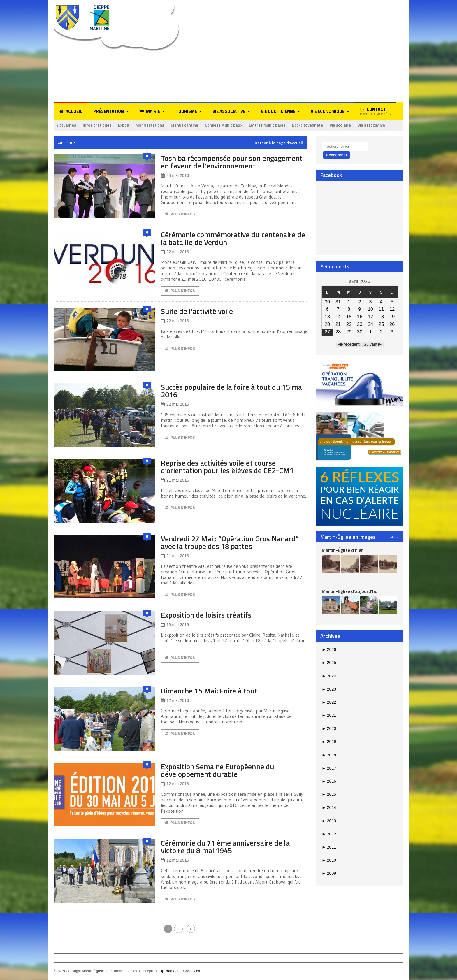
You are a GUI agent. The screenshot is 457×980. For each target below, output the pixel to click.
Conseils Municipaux (225, 125)
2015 (329, 795)
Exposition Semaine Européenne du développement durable (218, 771)
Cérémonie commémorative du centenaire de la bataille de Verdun (230, 239)
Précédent (350, 344)
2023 (329, 689)
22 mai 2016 (175, 252)
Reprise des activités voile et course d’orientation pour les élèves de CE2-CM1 (228, 467)
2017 (329, 768)
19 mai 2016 (175, 625)
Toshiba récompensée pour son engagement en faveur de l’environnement (233, 162)
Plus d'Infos (180, 215)
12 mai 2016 (175, 701)
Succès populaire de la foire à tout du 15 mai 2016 (227, 391)
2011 (329, 847)
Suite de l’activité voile (198, 311)
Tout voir (393, 537)
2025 (329, 663)
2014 (329, 808)
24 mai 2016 (175, 176)
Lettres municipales (269, 125)
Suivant (371, 344)
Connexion (192, 972)
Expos (124, 125)
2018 (329, 755)
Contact (375, 111)
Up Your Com (170, 972)
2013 (329, 821)
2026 (329, 649)
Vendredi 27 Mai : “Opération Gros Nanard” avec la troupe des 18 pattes (231, 543)
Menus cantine (186, 125)
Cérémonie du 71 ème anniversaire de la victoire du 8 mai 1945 (226, 847)
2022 (329, 702)
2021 (329, 715)
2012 (329, 834)
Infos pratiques (97, 125)
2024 (329, 676)
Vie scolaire (343, 125)
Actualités (67, 125)
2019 (329, 742)
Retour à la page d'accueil (279, 143)
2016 (329, 781)
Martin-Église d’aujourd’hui (350, 591)
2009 (329, 874)
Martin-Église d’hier (342, 550)
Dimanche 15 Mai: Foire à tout (210, 691)
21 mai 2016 (175, 481)
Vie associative (375, 125)
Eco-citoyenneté (310, 125)
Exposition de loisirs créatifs (207, 615)
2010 (329, 860)
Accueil (71, 111)
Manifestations (151, 125)
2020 (329, 729)
